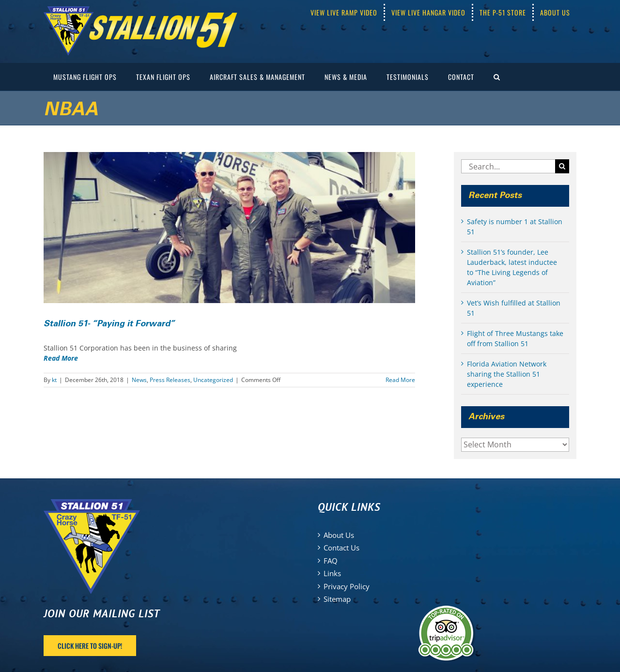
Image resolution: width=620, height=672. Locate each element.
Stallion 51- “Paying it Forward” (109, 324)
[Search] (562, 166)
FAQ (331, 561)
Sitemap (337, 599)
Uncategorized (213, 380)
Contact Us (341, 548)
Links (332, 573)
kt (54, 380)
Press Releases (170, 380)
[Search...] (508, 166)
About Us (339, 535)
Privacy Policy (347, 586)
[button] (497, 77)
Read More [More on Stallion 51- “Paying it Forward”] (400, 380)
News (139, 380)
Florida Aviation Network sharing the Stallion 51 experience (507, 374)
